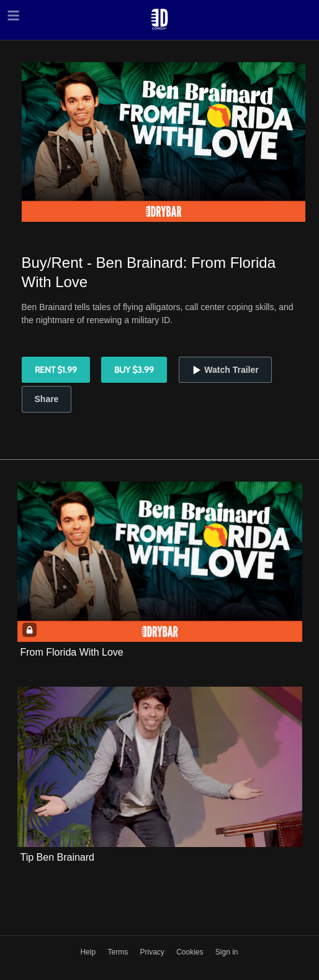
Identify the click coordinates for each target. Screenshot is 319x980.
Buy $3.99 (134, 370)
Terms (119, 952)
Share (47, 399)
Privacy (153, 952)
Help (89, 952)
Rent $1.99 (56, 370)
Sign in (227, 952)
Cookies (191, 952)
